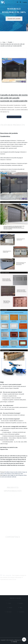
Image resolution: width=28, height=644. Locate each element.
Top (24, 639)
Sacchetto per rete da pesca (18, 465)
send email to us (14, 117)
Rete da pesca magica (15, 461)
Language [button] (25, 2)
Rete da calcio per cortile (6, 456)
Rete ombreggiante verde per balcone (12, 460)
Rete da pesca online (10, 458)
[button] (17, 2)
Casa (4, 42)
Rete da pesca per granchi (13, 463)
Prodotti (10, 42)
